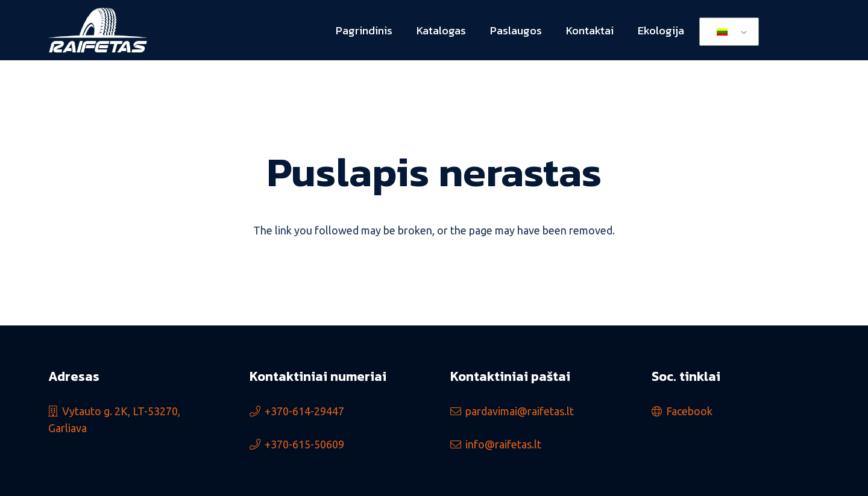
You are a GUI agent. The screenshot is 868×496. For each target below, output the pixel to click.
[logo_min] (98, 30)
